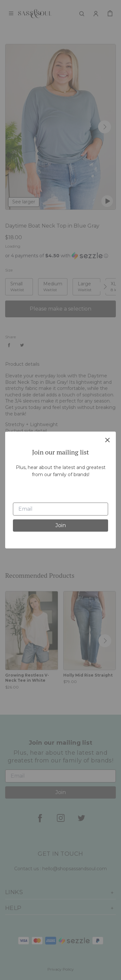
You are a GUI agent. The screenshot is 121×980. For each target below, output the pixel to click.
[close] (107, 440)
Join (61, 525)
